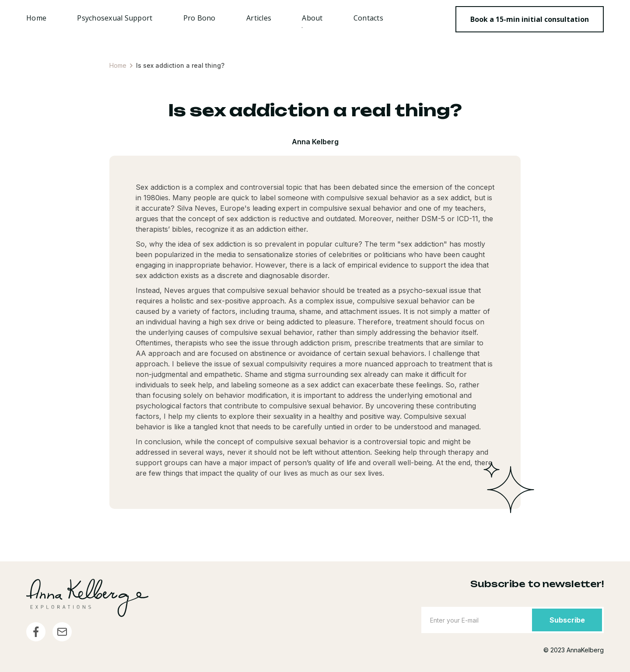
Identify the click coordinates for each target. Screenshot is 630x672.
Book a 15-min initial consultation (530, 19)
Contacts (368, 18)
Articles (259, 18)
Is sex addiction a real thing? (180, 65)
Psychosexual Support (115, 18)
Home (36, 18)
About (312, 18)
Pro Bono (199, 18)
